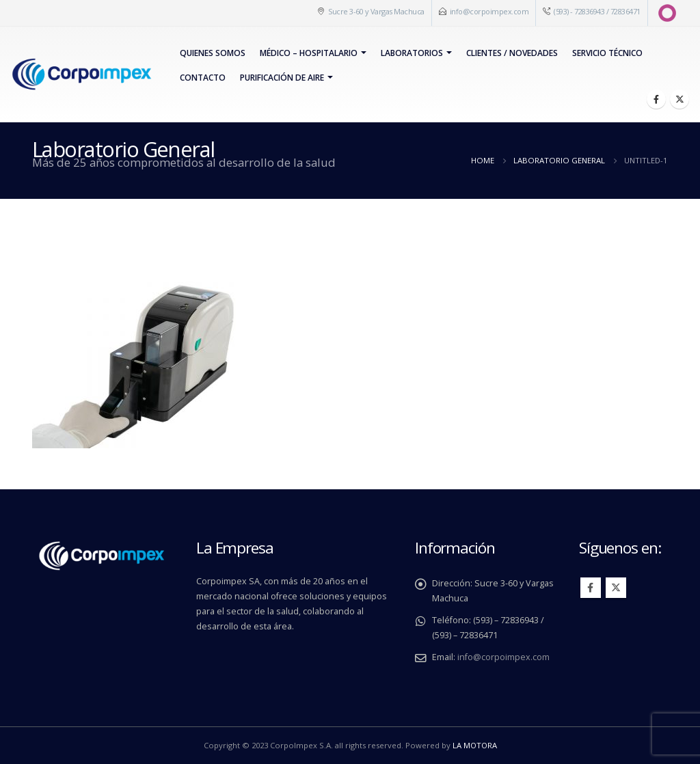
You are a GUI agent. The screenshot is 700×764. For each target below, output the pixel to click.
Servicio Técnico (607, 53)
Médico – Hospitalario (309, 53)
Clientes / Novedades (512, 53)
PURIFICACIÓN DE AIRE (282, 78)
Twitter (616, 588)
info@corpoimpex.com (489, 11)
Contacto (203, 78)
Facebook (591, 588)
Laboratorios (412, 53)
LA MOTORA (475, 745)
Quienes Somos (213, 53)
